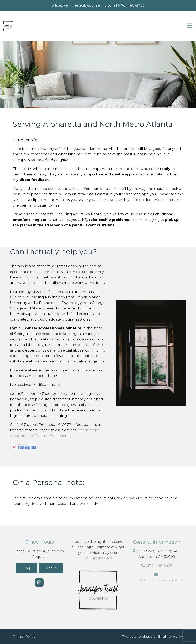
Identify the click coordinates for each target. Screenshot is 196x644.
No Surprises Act (98, 558)
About (51, 568)
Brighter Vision (171, 637)
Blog (26, 568)
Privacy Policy (24, 637)
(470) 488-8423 (159, 566)
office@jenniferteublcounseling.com (162, 580)
